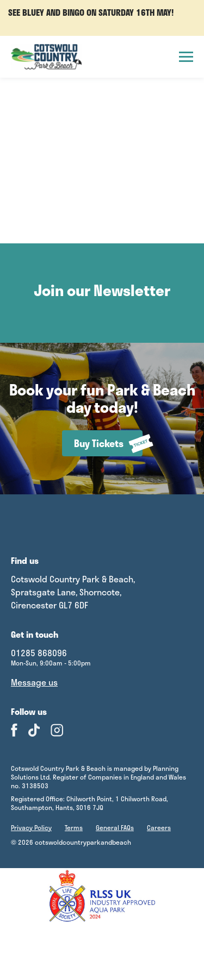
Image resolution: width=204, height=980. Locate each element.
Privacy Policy (31, 827)
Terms (74, 827)
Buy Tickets (108, 444)
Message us (34, 682)
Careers (159, 827)
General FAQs (115, 827)
